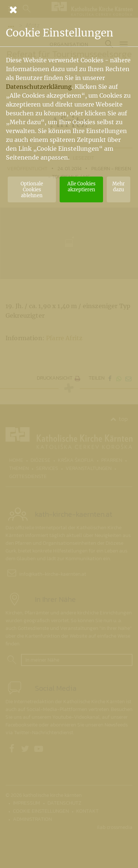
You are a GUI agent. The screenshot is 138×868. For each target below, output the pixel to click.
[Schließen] (69, 10)
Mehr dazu (118, 187)
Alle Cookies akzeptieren (81, 187)
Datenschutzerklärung (39, 87)
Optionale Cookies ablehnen (32, 189)
